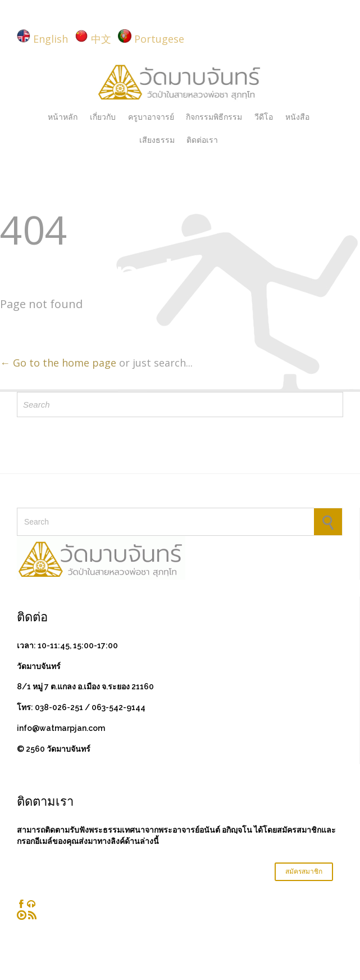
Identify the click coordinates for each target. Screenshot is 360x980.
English (51, 39)
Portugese (159, 39)
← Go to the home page (58, 363)
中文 (101, 39)
